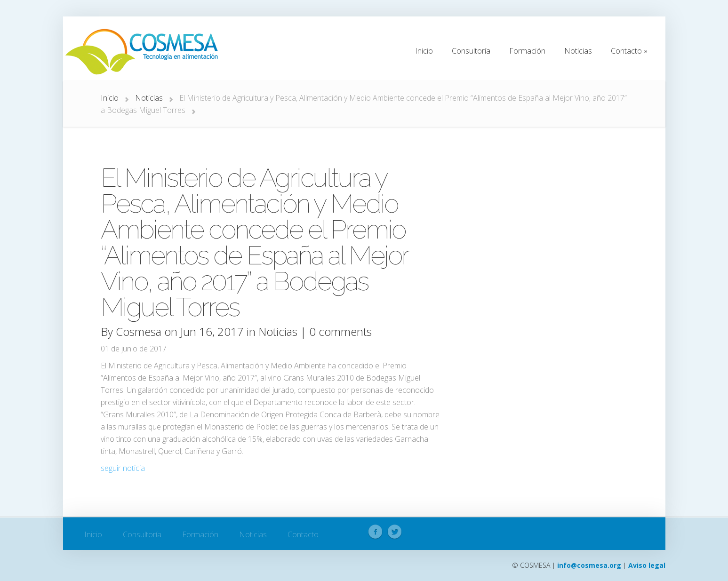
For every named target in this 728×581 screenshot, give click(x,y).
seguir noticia (123, 468)
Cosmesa (139, 331)
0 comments (340, 331)
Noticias (149, 98)
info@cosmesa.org (589, 565)
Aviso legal (647, 565)
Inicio (110, 98)
